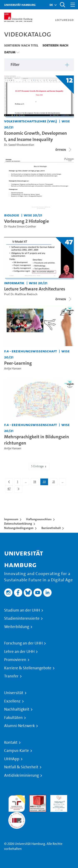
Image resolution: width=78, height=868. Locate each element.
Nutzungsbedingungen (19, 528)
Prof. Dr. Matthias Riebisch (21, 294)
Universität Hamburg (20, 5)
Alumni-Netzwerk (19, 726)
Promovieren (15, 660)
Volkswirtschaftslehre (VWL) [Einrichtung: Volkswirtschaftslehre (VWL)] (31, 121)
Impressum (11, 519)
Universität (14, 693)
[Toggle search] (62, 5)
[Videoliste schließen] (64, 150)
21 (55, 482)
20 (45, 482)
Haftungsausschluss (39, 519)
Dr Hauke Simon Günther (20, 227)
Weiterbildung (17, 627)
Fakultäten (13, 718)
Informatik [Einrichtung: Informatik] (14, 283)
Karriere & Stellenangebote (28, 668)
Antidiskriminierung (22, 775)
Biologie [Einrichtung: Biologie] (12, 215)
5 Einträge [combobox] (39, 466)
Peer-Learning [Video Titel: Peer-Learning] (18, 363)
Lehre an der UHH (19, 652)
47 (10, 490)
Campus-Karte (17, 751)
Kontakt (11, 742)
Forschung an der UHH (23, 643)
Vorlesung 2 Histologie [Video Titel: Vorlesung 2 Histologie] (27, 221)
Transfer (11, 676)
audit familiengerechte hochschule (17, 802)
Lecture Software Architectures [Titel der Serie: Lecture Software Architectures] (35, 289)
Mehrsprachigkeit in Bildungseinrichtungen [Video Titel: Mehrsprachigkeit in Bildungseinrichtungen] (37, 440)
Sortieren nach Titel (21, 45)
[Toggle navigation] (73, 5)
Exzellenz (12, 701)
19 (36, 482)
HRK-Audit (58, 797)
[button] (51, 5)
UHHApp (12, 759)
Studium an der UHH (22, 610)
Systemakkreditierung (17, 814)
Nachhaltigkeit (17, 709)
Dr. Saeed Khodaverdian (19, 145)
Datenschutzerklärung (18, 524)
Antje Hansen (13, 369)
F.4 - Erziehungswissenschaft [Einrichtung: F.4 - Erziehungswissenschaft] (30, 351)
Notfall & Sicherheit (21, 767)
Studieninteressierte (22, 618)
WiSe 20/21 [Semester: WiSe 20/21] (33, 215)
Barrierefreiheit (51, 528)
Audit (33, 797)
